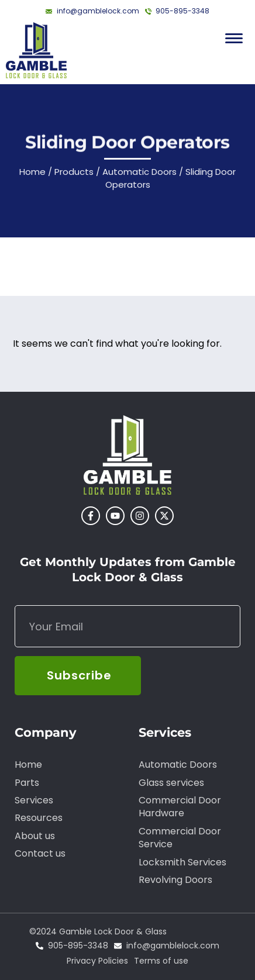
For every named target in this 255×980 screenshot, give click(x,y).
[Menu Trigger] (234, 38)
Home (32, 174)
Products (74, 174)
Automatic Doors (139, 174)
